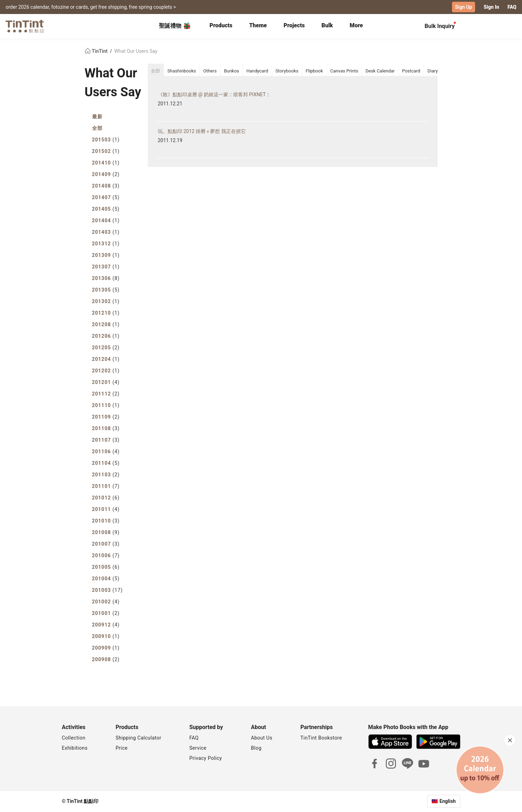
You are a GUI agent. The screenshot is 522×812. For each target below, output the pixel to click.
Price (121, 748)
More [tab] (356, 25)
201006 (106, 555)
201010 (106, 521)
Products (221, 25)
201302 (106, 301)
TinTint (97, 51)
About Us (262, 738)
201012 (106, 498)
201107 (106, 440)
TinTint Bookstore (321, 738)
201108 (106, 428)
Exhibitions (75, 748)
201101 (106, 486)
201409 (106, 174)
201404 (106, 220)
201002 (106, 602)
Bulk (327, 25)
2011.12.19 (170, 140)
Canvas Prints (344, 71)
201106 (106, 451)
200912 (106, 625)
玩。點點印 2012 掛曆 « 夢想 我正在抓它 (202, 131)
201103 (106, 475)
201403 (106, 232)
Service (198, 748)
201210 (106, 313)
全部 (97, 128)
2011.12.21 (170, 104)
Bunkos (232, 71)
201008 (106, 532)
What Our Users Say (136, 51)
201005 (106, 567)
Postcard (411, 71)
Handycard (257, 71)
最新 (97, 117)
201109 (106, 417)
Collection (74, 738)
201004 (106, 579)
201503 (106, 140)
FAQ (512, 7)
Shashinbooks (182, 71)
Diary (433, 71)
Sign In (491, 7)
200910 (106, 636)
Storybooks (287, 71)
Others (210, 71)
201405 (106, 209)
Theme (258, 25)
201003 (107, 590)
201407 (106, 197)
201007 (106, 544)
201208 (106, 324)
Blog (256, 748)
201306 (106, 278)
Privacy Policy (206, 758)
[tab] (221, 26)
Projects (294, 25)
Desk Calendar (380, 71)
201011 (106, 509)
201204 (106, 359)
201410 (106, 163)
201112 (106, 394)
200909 (106, 648)
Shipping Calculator (138, 738)
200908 (106, 659)
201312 (106, 244)
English (447, 801)
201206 (106, 336)
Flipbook (314, 71)
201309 (106, 255)
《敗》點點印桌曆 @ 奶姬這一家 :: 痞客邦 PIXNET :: (214, 94)
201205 (106, 348)
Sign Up (464, 7)
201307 (106, 267)
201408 (106, 186)
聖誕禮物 (175, 26)
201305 (106, 290)
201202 (106, 371)
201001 (106, 613)
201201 (106, 382)
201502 (106, 151)
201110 (106, 405)
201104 (106, 463)
